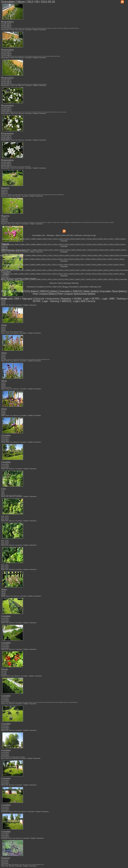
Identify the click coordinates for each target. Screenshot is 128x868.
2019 (95, 239)
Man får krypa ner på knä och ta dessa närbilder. (16, 167)
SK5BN (78, 299)
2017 (84, 239)
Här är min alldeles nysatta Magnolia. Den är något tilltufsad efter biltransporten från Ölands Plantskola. (33, 195)
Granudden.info (39, 235)
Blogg (65, 287)
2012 (56, 239)
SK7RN (37, 301)
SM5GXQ (6, 291)
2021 (106, 239)
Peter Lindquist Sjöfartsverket (73, 294)
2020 (100, 239)
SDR (83, 301)
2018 (89, 239)
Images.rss (8, 259)
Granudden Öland (109, 291)
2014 (67, 239)
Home (49, 287)
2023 (117, 239)
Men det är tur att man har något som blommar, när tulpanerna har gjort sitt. (24, 84)
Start (60, 283)
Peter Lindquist (40, 294)
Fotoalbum (41, 287)
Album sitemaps (8, 250)
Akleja (3, 327)
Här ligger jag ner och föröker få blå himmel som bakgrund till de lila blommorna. (26, 359)
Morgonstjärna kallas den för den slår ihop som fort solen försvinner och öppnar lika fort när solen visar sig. (34, 112)
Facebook (31, 287)
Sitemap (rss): (8, 245)
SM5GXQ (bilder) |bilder (85, 291)
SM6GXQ (45, 291)
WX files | (71, 235)
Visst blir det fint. (6, 387)
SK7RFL (96, 299)
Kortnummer (53, 299)
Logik (86, 299)
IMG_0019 (5, 516)
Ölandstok (5, 860)
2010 (44, 239)
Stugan (10, 812)
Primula (4, 671)
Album (58, 235)
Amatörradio (7, 299)
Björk (3, 758)
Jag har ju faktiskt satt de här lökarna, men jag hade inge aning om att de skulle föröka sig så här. (31, 56)
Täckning (121, 299)
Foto (16, 30)
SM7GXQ (25, 291)
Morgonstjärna (6, 24)
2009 (39, 239)
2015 (72, 239)
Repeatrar (66, 299)
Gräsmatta (4, 812)
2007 (28, 239)
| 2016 (77, 279)
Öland (13, 30)
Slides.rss (4, 270)
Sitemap (67, 283)
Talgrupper (27, 299)
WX (64, 235)
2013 (61, 239)
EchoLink (39, 299)
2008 (33, 239)
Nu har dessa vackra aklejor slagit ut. (12, 332)
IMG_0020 (5, 541)
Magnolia (4, 190)
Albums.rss (8, 274)
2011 (50, 239)
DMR (17, 299)
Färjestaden (42, 30)
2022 (111, 239)
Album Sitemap (7, 279)
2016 (78, 239)
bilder (15, 291)
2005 (17, 239)
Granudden (28, 30)
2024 (123, 239)
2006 (22, 239)
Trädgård (35, 30)
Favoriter (64, 241)
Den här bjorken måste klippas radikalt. (13, 757)
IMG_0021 (5, 565)
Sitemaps (50, 235)
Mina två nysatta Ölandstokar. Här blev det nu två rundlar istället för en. (23, 865)
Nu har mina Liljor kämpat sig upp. (12, 495)
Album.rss (4, 256)
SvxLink (91, 301)
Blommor (21, 30)
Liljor (3, 491)
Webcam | (79, 235)
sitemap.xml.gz (90, 235)
